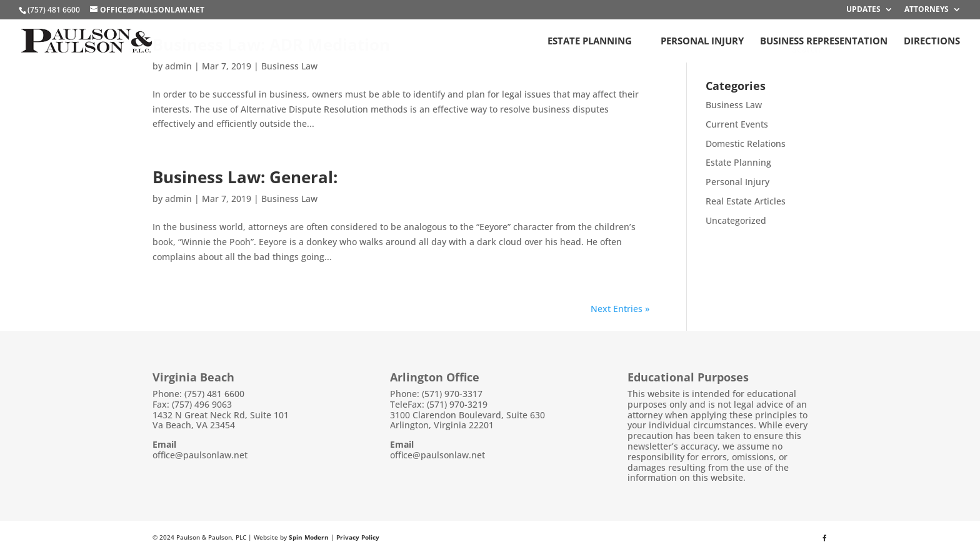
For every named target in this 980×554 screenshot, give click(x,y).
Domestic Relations (746, 144)
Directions (932, 42)
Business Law (289, 66)
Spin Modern (309, 537)
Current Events (737, 124)
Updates (863, 10)
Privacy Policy (358, 537)
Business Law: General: (245, 177)
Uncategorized (736, 220)
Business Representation (824, 42)
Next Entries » (620, 309)
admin (178, 66)
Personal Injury (702, 42)
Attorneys (927, 10)
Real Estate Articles (746, 201)
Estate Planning (590, 42)
